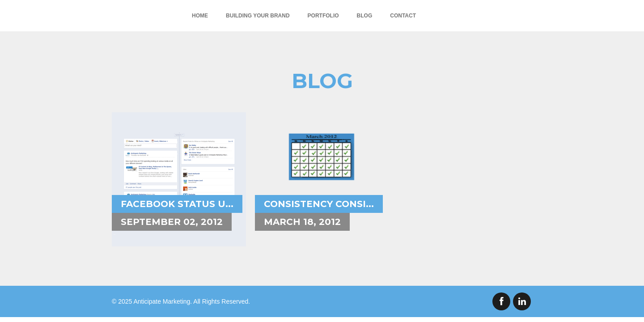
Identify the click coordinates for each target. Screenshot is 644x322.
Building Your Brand (258, 16)
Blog (365, 16)
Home (200, 16)
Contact (403, 16)
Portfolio (323, 16)
